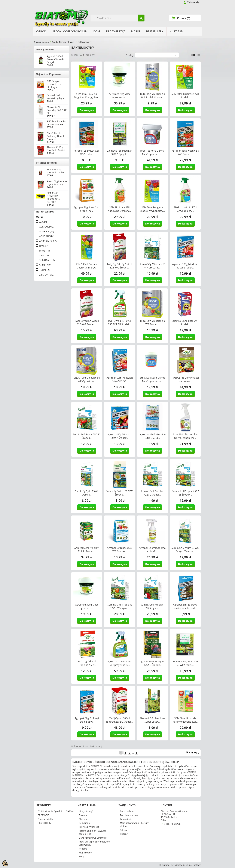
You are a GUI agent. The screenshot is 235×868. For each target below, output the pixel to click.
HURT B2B (176, 31)
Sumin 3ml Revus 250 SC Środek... (87, 436)
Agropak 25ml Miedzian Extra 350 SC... (152, 436)
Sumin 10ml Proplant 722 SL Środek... (152, 493)
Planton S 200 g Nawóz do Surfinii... (57, 149)
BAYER (44, 246)
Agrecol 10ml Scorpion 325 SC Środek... (152, 663)
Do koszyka (87, 110)
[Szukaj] (118, 18)
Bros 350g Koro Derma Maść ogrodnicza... (152, 379)
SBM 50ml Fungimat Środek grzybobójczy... (152, 209)
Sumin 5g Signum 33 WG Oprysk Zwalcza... (185, 550)
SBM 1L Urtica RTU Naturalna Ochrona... (120, 209)
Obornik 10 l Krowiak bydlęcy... (56, 97)
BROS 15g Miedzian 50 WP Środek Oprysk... (152, 96)
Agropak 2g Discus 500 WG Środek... (120, 550)
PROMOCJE (43, 815)
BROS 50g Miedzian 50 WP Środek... (152, 323)
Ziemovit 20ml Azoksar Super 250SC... (152, 720)
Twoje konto (127, 805)
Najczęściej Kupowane (49, 74)
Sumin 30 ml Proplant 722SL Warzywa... (120, 606)
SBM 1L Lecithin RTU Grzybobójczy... (185, 209)
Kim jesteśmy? (86, 811)
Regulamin (84, 823)
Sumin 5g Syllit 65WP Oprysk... (87, 493)
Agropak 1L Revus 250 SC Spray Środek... (120, 663)
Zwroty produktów (129, 815)
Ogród (41, 31)
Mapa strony (85, 853)
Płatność (83, 819)
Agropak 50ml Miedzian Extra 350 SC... (120, 379)
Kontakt (83, 849)
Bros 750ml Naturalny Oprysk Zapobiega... (185, 436)
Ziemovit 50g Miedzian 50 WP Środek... (185, 663)
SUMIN (45, 265)
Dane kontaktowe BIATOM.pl (93, 838)
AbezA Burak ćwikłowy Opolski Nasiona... (56, 136)
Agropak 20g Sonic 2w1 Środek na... (87, 209)
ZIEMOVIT (47, 275)
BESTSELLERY (155, 31)
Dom (97, 31)
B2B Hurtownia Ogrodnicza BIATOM (56, 811)
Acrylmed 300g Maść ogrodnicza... (87, 606)
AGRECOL (47, 231)
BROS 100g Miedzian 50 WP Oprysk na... (87, 379)
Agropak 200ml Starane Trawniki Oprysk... (55, 59)
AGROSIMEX (48, 241)
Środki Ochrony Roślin (70, 31)
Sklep (82, 857)
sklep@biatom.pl (173, 824)
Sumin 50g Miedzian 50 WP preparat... (152, 266)
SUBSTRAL (47, 260)
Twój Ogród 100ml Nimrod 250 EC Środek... (120, 720)
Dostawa (83, 815)
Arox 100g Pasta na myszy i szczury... (57, 183)
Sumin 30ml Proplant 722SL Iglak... (152, 606)
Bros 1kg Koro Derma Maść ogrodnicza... (152, 152)
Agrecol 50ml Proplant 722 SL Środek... (87, 550)
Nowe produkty (45, 50)
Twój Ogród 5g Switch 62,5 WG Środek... (87, 323)
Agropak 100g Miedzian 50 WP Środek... (185, 266)
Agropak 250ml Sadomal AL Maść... (152, 550)
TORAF (44, 270)
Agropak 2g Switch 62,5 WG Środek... (87, 152)
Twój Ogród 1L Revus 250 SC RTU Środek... (120, 323)
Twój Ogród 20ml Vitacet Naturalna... (185, 379)
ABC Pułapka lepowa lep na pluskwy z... (54, 84)
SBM (44, 255)
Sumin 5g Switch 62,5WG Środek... (120, 493)
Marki (136, 31)
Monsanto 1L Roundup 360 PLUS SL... (57, 110)
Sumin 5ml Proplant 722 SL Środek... (185, 493)
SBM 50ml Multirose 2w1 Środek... (185, 96)
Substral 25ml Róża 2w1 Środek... (185, 323)
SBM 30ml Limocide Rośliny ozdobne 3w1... (185, 720)
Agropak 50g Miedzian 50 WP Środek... (120, 436)
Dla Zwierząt (116, 31)
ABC (43, 222)
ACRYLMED (47, 227)
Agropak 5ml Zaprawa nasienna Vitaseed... (185, 606)
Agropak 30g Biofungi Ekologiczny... (87, 720)
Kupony (124, 834)
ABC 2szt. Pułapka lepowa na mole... (56, 123)
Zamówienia (126, 819)
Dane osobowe (127, 811)
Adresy (123, 830)
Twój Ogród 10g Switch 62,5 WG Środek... (120, 266)
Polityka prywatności (89, 827)
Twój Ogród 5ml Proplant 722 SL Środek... (87, 665)
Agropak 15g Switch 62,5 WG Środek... (185, 152)
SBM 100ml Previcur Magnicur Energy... (87, 266)
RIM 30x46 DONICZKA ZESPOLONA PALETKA (53, 197)
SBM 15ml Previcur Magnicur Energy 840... (87, 96)
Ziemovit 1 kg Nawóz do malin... (56, 171)
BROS (44, 251)
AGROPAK (47, 236)
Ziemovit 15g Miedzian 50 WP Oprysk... (120, 152)
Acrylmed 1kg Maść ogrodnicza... (120, 96)
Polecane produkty (47, 163)
